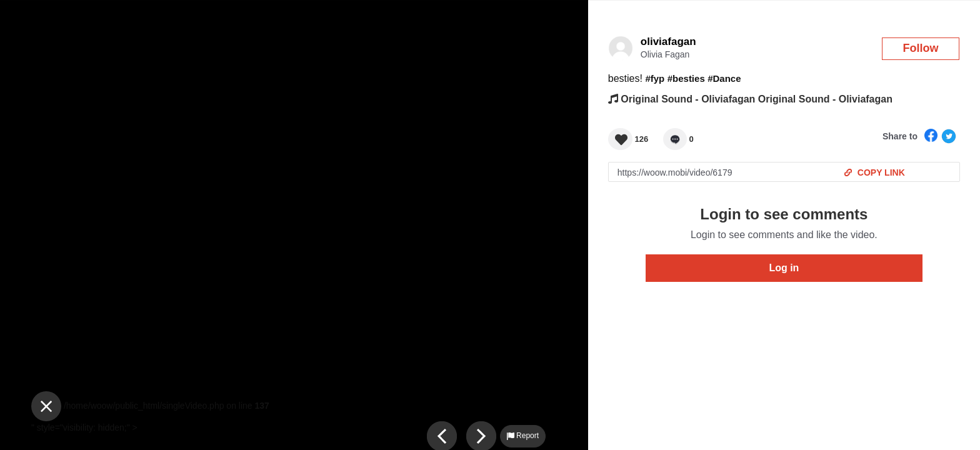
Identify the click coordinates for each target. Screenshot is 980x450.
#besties (686, 78)
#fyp (655, 78)
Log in (784, 268)
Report (523, 436)
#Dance (724, 78)
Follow (921, 48)
